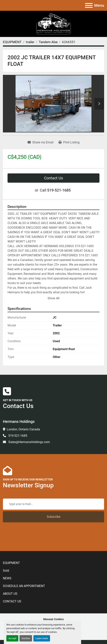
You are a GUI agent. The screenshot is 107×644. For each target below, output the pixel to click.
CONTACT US (12, 585)
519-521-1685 (59, 190)
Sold (6, 555)
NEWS (7, 562)
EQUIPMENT (11, 547)
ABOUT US (10, 578)
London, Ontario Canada (23, 429)
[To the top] (66, 618)
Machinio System (41, 609)
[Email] (53, 504)
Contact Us (53, 178)
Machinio (71, 609)
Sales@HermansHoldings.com (29, 442)
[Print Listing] (69, 142)
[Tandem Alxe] (48, 42)
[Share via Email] (41, 142)
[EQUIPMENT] (12, 42)
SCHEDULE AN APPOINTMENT (24, 570)
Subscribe (53, 517)
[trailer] (30, 42)
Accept (12, 638)
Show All (53, 298)
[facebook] (40, 618)
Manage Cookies (53, 603)
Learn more (42, 638)
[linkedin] (46, 618)
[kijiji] (54, 618)
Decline (26, 638)
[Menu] (89, 5)
